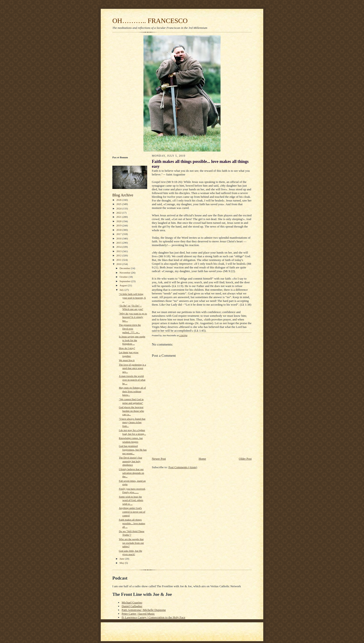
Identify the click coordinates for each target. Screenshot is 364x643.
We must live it (127, 360)
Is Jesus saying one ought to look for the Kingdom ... (132, 340)
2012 (119, 255)
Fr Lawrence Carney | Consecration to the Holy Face (153, 617)
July (122, 290)
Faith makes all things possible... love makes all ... (132, 523)
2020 (119, 221)
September (125, 281)
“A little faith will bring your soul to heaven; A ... (132, 298)
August (124, 285)
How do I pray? (127, 348)
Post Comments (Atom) (183, 467)
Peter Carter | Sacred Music (138, 614)
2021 (119, 217)
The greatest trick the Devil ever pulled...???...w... (130, 328)
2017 (119, 234)
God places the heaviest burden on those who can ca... (131, 411)
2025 (119, 204)
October (124, 277)
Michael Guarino (132, 602)
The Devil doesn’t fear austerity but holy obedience (131, 461)
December (125, 268)
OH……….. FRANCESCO (150, 21)
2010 (119, 264)
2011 (119, 260)
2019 (119, 225)
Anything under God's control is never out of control (132, 512)
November (125, 273)
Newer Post (159, 459)
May (122, 563)
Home (202, 459)
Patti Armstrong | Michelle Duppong (144, 610)
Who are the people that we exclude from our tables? (131, 543)
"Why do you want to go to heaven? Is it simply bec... (133, 317)
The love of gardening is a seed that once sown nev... (132, 368)
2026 (119, 200)
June (122, 559)
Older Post (245, 459)
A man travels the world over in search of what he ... (132, 380)
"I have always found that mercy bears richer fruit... (132, 422)
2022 (119, 213)
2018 (119, 230)
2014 (119, 247)
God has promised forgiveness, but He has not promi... (133, 450)
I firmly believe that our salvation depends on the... (132, 473)
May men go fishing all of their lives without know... (132, 391)
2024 (119, 208)
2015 (119, 243)
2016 (119, 238)
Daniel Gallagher (132, 606)
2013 (119, 251)
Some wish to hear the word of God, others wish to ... (131, 500)
